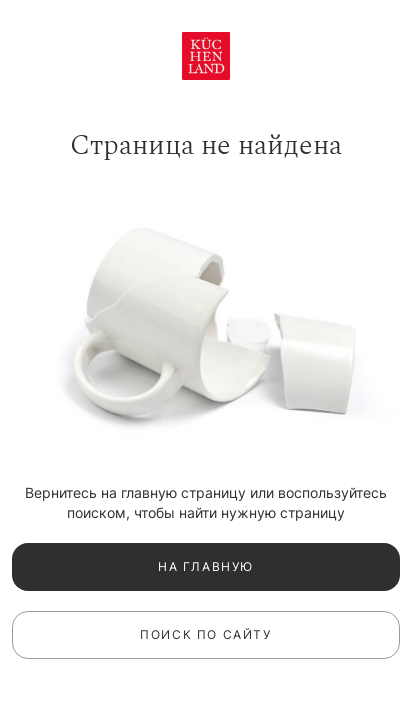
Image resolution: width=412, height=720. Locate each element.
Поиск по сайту (205, 634)
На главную (206, 566)
